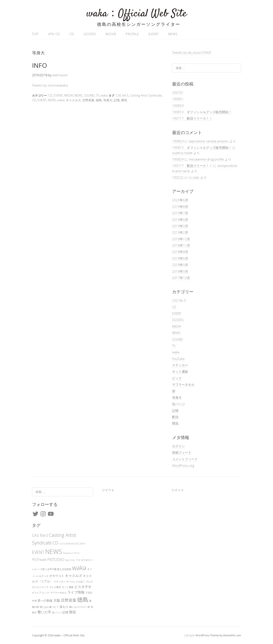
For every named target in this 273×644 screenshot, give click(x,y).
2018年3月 (180, 271)
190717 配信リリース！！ (192, 118)
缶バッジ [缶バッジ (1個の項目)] (57, 612)
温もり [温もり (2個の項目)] (64, 607)
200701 (178, 92)
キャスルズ (73, 100)
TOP (35, 34)
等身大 (108, 100)
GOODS (90, 34)
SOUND (89, 95)
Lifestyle (190, 635)
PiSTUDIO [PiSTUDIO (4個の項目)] (56, 559)
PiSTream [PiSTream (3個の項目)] (39, 560)
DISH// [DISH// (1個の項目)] (82, 544)
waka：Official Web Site (137, 14)
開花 (124, 100)
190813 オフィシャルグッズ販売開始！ (202, 112)
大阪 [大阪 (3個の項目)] (57, 600)
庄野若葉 (88, 100)
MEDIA (69, 95)
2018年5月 (180, 265)
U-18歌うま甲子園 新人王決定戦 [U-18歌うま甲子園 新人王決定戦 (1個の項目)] (54, 569)
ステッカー (180, 365)
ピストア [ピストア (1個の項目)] (37, 593)
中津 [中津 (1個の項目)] (34, 601)
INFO (39, 65)
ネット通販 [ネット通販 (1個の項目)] (68, 587)
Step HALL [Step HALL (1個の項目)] (70, 560)
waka (104, 95)
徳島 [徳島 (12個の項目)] (83, 599)
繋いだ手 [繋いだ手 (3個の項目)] (44, 612)
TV (98, 95)
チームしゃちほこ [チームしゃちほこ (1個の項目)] (76, 582)
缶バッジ (179, 404)
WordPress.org (183, 465)
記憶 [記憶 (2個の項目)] (65, 612)
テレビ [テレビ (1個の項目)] (89, 582)
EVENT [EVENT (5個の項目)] (38, 552)
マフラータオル (183, 384)
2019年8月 (180, 206)
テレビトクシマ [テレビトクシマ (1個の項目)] (40, 587)
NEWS (173, 34)
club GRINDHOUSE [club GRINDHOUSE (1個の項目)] (69, 544)
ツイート (108, 490)
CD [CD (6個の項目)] (55, 543)
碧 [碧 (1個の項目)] (89, 607)
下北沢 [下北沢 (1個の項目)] (89, 593)
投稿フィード (182, 452)
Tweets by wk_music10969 (192, 52)
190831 (178, 99)
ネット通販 (180, 371)
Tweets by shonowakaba (50, 85)
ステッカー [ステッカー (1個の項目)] (60, 582)
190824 (178, 105)
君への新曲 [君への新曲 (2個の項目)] (45, 600)
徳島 (99, 100)
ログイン (179, 446)
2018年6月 (180, 258)
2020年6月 (180, 200)
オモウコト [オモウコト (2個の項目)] (57, 576)
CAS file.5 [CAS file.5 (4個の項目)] (40, 535)
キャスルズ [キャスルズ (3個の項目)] (74, 576)
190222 (178, 177)
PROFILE (132, 34)
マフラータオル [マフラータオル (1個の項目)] (58, 593)
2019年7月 (180, 213)
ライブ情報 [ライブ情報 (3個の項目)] (76, 592)
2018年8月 (180, 252)
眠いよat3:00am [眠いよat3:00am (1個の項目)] (78, 607)
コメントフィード (185, 459)
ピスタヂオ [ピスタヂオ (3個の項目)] (83, 587)
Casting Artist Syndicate (146, 95)
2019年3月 (180, 226)
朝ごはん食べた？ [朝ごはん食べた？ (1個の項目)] (49, 607)
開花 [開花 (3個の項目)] (73, 612)
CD (72, 34)
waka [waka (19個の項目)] (79, 568)
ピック (177, 378)
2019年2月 (180, 232)
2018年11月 (181, 245)
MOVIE (111, 34)
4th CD (54, 34)
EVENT (154, 34)
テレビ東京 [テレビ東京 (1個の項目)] (55, 587)
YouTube (178, 359)
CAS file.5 (122, 95)
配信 (175, 417)
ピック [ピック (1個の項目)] (46, 593)
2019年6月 (180, 219)
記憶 (117, 100)
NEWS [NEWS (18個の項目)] (54, 551)
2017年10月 (181, 278)
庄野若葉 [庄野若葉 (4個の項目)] (69, 600)
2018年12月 (181, 239)
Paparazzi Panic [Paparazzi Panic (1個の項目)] (71, 553)
